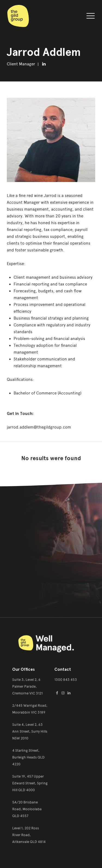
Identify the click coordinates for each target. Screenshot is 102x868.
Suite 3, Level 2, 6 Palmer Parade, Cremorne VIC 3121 (27, 686)
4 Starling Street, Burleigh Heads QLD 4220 (28, 757)
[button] (91, 17)
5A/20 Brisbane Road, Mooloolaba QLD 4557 (27, 809)
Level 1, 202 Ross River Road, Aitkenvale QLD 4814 (29, 835)
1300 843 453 (66, 680)
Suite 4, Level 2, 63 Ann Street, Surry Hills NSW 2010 (30, 731)
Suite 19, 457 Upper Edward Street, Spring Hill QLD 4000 (30, 783)
